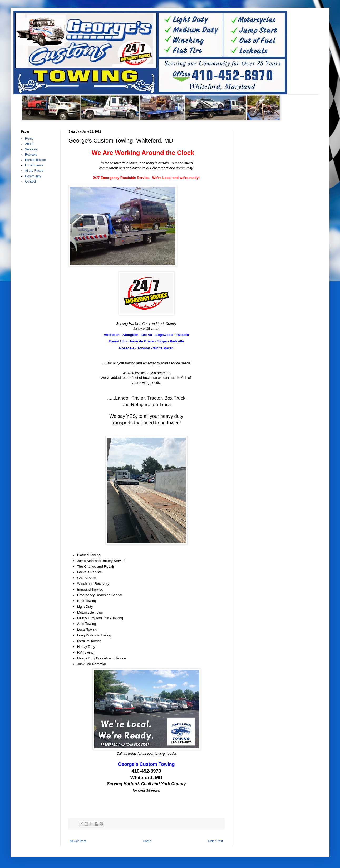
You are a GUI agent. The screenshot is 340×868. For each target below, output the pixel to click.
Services (31, 149)
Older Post (215, 841)
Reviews (31, 155)
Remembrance (35, 160)
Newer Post (78, 841)
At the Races (34, 171)
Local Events (34, 165)
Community (33, 176)
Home (147, 841)
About (29, 144)
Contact (30, 182)
